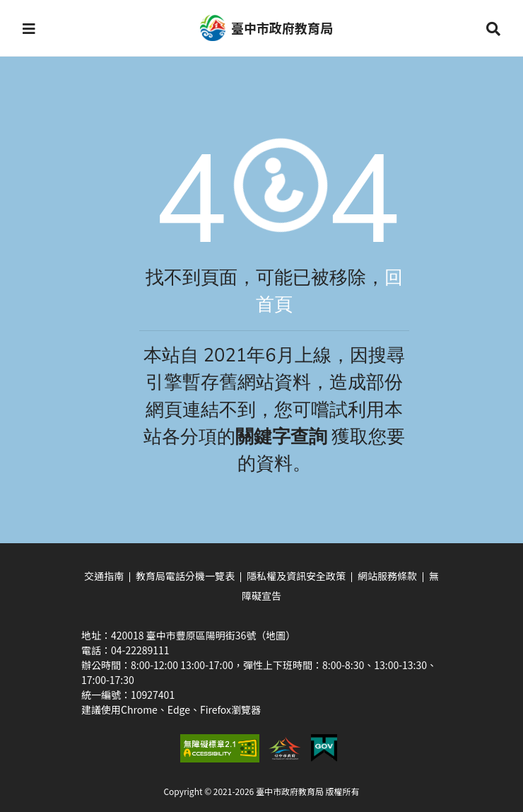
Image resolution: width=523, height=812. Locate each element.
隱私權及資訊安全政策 (296, 576)
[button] (29, 28)
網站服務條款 (387, 576)
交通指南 (104, 576)
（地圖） (276, 635)
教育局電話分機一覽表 (185, 576)
